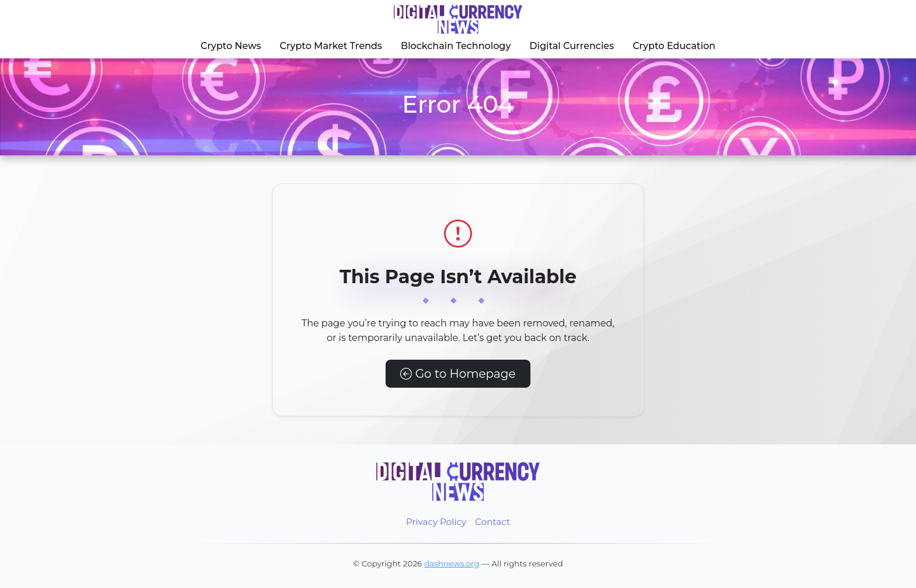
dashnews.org (452, 563)
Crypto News (231, 46)
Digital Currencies (572, 46)
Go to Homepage (458, 374)
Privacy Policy (436, 522)
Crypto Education (674, 46)
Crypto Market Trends (331, 46)
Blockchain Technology (456, 46)
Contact (492, 522)
